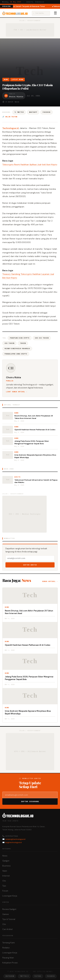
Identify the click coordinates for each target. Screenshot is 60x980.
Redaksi (6, 948)
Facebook (47, 112)
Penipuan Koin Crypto (20, 338)
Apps (5, 871)
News (6, 79)
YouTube (38, 976)
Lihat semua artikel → (17, 392)
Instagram (10, 976)
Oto (4, 881)
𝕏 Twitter (19, 112)
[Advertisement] (30, 59)
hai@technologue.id (13, 842)
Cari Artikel (7, 929)
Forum (5, 891)
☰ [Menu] (55, 13)
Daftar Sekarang (30, 801)
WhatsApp (33, 112)
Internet (6, 876)
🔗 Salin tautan (10, 117)
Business (6, 866)
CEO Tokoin (9, 343)
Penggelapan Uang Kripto (16, 354)
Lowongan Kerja (10, 896)
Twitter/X (24, 976)
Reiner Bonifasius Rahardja (17, 349)
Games (6, 914)
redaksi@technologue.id (15, 839)
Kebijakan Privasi (10, 963)
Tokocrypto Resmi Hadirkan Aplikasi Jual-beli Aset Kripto (30, 165)
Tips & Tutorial (9, 919)
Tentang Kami (9, 943)
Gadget (6, 861)
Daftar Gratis (30, 565)
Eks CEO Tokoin (42, 338)
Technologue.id (10, 128)
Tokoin (23, 343)
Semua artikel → (50, 581)
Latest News (17, 79)
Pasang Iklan (8, 958)
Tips (4, 886)
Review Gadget (9, 909)
